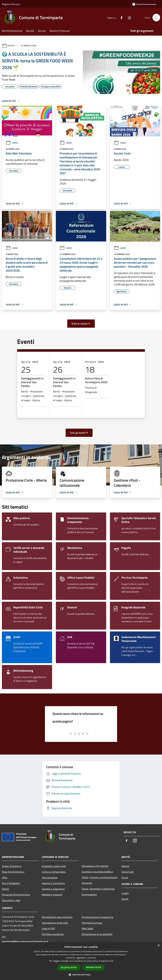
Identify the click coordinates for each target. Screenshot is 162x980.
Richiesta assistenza (53, 934)
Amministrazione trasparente (97, 917)
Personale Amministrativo (16, 895)
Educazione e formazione (95, 866)
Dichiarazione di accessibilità (97, 934)
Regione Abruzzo (11, 4)
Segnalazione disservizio (55, 923)
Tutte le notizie (81, 324)
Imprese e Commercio (53, 883)
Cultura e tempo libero (54, 872)
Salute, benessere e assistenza (98, 889)
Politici (6, 889)
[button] (81, 975)
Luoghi (125, 893)
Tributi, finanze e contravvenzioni (100, 877)
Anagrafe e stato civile (54, 866)
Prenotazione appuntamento (57, 917)
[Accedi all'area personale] (144, 4)
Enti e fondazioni (11, 883)
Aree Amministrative (13, 872)
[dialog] (81, 961)
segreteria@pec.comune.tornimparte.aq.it (25, 941)
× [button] (158, 946)
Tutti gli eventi (79, 433)
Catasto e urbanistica (53, 889)
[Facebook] (120, 17)
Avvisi (11, 45)
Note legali (87, 928)
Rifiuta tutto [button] (94, 967)
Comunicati (128, 872)
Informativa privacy (92, 923)
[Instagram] (128, 17)
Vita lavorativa (50, 877)
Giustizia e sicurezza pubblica (97, 872)
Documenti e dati (11, 900)
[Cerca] (156, 18)
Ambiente (87, 883)
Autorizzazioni (89, 894)
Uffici (5, 877)
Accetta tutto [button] (69, 968)
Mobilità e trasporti (52, 895)
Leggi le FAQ (48, 928)
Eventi (125, 899)
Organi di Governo (12, 866)
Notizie (125, 866)
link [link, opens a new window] (111, 961)
